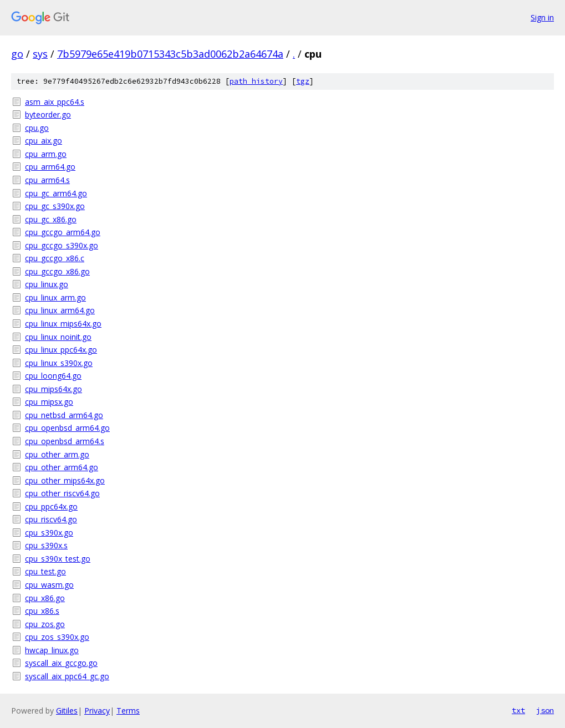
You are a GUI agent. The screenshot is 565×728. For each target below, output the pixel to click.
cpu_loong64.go (53, 376)
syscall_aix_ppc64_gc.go (67, 676)
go (17, 54)
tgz (303, 81)
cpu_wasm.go (49, 585)
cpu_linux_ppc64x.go (61, 350)
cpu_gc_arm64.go (56, 193)
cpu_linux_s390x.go (59, 363)
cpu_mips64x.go (54, 389)
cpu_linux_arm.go (55, 297)
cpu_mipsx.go (49, 402)
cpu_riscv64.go (51, 519)
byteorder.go (48, 114)
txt (518, 710)
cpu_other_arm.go (57, 454)
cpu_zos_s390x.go (57, 637)
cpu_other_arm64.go (62, 467)
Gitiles (67, 711)
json (545, 710)
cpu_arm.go (46, 154)
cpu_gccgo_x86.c (55, 258)
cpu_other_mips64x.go (65, 480)
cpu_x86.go (45, 598)
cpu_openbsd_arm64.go (67, 428)
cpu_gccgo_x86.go (57, 271)
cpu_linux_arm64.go (60, 310)
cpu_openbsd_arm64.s (65, 441)
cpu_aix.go (44, 141)
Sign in (542, 17)
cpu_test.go (45, 571)
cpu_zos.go (45, 624)
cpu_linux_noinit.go (58, 337)
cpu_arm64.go (50, 167)
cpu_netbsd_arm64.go (64, 415)
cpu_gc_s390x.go (55, 206)
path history (256, 81)
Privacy (97, 711)
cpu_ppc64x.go (51, 506)
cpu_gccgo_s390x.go (62, 245)
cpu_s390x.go (49, 533)
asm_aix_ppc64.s (55, 102)
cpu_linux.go (47, 284)
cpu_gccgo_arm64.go (63, 232)
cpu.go (37, 128)
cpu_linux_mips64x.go (63, 324)
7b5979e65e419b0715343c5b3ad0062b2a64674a (170, 54)
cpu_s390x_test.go (58, 559)
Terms (128, 711)
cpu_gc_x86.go (51, 219)
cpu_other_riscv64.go (62, 493)
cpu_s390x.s (46, 545)
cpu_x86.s (42, 611)
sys (40, 54)
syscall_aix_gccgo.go (61, 663)
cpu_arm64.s (47, 180)
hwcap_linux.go (52, 650)
